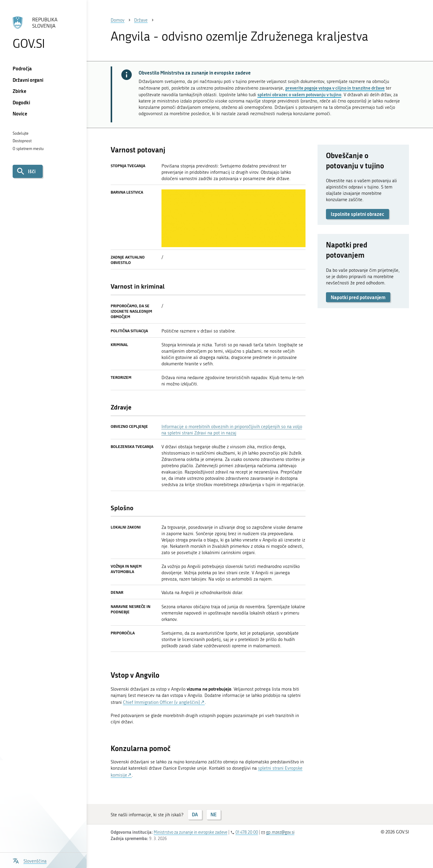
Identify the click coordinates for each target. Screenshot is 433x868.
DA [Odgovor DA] (195, 814)
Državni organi (28, 80)
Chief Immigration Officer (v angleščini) (162, 702)
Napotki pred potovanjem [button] (358, 297)
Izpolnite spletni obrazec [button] (358, 214)
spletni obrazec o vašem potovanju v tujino (299, 94)
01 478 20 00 (247, 832)
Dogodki (21, 102)
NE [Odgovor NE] (213, 814)
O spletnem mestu (28, 149)
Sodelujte (21, 133)
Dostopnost (22, 141)
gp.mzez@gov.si (280, 832)
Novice (20, 113)
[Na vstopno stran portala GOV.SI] (43, 33)
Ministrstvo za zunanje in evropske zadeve (190, 832)
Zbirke (20, 91)
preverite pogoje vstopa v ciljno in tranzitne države (335, 88)
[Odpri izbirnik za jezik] (30, 860)
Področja (22, 68)
